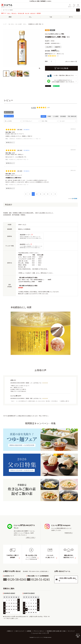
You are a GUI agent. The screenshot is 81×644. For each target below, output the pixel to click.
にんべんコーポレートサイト (40, 633)
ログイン (70, 6)
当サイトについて (20, 631)
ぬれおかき (33, 13)
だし (30, 17)
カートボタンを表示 (78, 635)
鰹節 (10, 17)
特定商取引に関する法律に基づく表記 (56, 631)
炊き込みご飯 (21, 13)
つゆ (51, 17)
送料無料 (39, 13)
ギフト (71, 17)
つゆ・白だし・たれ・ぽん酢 (15, 24)
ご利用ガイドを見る (30, 538)
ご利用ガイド (10, 631)
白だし (9, 13)
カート (74, 6)
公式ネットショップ (7, 6)
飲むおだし (14, 13)
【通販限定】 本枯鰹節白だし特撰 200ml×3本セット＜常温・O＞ (25, 139)
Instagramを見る (68, 533)
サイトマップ (71, 631)
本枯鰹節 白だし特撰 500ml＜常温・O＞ (19, 159)
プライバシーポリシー (39, 631)
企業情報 (29, 631)
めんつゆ (27, 13)
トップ (5, 24)
